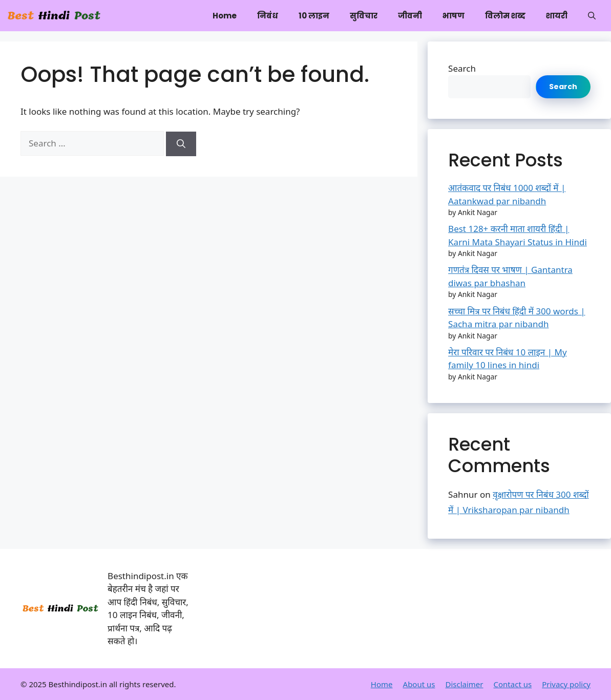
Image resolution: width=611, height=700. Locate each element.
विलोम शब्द (505, 16)
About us (419, 684)
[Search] (181, 144)
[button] (592, 16)
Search (462, 68)
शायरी (557, 16)
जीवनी (410, 16)
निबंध (268, 16)
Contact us (513, 684)
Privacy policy (566, 684)
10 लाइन (314, 16)
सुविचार (364, 16)
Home (225, 16)
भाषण (454, 16)
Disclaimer (464, 684)
